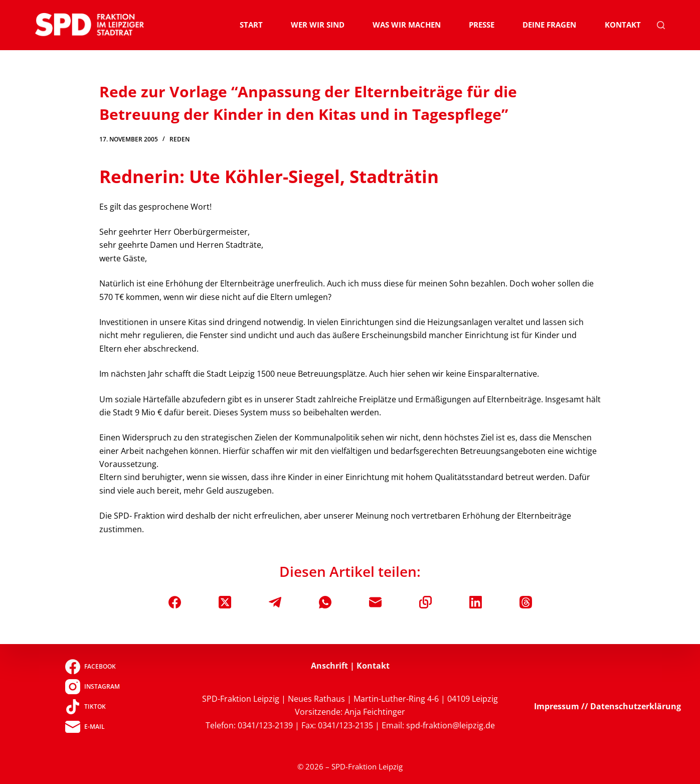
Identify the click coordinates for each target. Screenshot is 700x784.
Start (251, 25)
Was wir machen (407, 25)
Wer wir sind (318, 25)
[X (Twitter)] (225, 602)
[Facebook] (175, 602)
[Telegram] (275, 602)
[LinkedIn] (476, 602)
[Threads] (526, 602)
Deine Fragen (549, 25)
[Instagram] (93, 687)
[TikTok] (93, 707)
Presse (482, 25)
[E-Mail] (375, 602)
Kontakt (623, 25)
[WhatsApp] (325, 602)
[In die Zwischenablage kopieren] (425, 602)
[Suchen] (661, 25)
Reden (180, 139)
